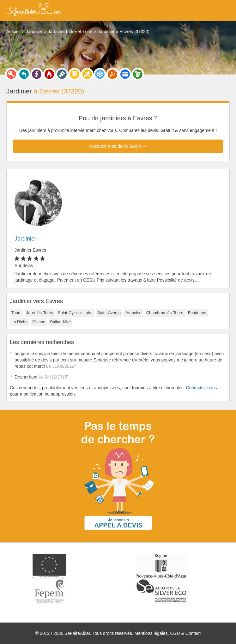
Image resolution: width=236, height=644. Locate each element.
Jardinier (25, 239)
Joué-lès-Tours (40, 313)
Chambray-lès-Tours (165, 313)
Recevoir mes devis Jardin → (118, 146)
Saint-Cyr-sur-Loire (75, 313)
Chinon (39, 322)
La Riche (19, 322)
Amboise (133, 313)
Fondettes (197, 313)
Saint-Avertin (109, 313)
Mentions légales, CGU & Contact (168, 633)
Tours (16, 313)
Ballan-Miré (61, 322)
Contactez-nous (202, 388)
